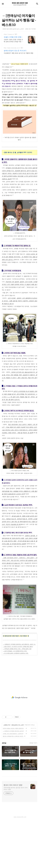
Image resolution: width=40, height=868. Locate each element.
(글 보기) (7, 99)
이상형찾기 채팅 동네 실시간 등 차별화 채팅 (19, 53)
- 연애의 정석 (7, 771)
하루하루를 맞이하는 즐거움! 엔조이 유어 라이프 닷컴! (16, 835)
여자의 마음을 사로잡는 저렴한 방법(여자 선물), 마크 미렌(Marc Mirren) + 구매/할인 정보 (14, 775)
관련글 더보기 (33, 789)
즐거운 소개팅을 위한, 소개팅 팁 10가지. (13, 783)
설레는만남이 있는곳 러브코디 (15, 51)
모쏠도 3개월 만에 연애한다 (13, 37)
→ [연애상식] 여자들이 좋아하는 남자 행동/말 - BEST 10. (14, 777)
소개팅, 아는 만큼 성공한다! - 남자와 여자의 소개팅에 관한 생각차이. (14, 780)
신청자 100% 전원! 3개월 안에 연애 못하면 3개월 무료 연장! (14, 41)
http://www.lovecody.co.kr (12, 48)
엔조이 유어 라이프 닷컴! (13, 832)
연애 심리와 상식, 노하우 (18, 771)
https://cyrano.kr (9, 34)
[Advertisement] (20, 74)
